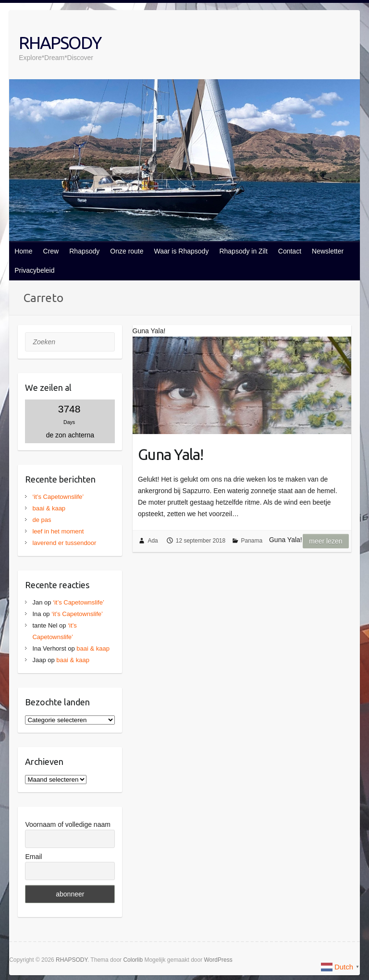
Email (33, 857)
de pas (42, 520)
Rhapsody (84, 251)
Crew (51, 251)
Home (23, 251)
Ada (153, 541)
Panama (252, 541)
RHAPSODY (60, 42)
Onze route (127, 251)
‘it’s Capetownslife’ (58, 497)
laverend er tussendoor (64, 543)
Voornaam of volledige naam (68, 824)
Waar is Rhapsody (182, 251)
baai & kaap (49, 508)
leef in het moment (58, 531)
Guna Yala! (171, 454)
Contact (290, 251)
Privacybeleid (34, 270)
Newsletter (328, 251)
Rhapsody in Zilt (243, 251)
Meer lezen (326, 541)
